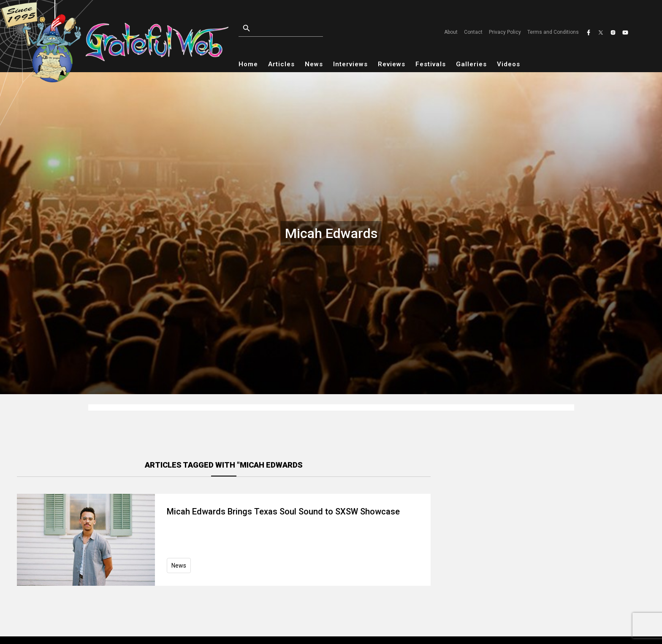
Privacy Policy (505, 32)
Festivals (431, 64)
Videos (509, 64)
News (314, 64)
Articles (281, 64)
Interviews (350, 64)
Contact (473, 32)
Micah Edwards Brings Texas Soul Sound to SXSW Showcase (283, 511)
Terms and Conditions (553, 32)
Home (248, 64)
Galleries (471, 64)
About (451, 32)
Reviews (392, 64)
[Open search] (300, 28)
